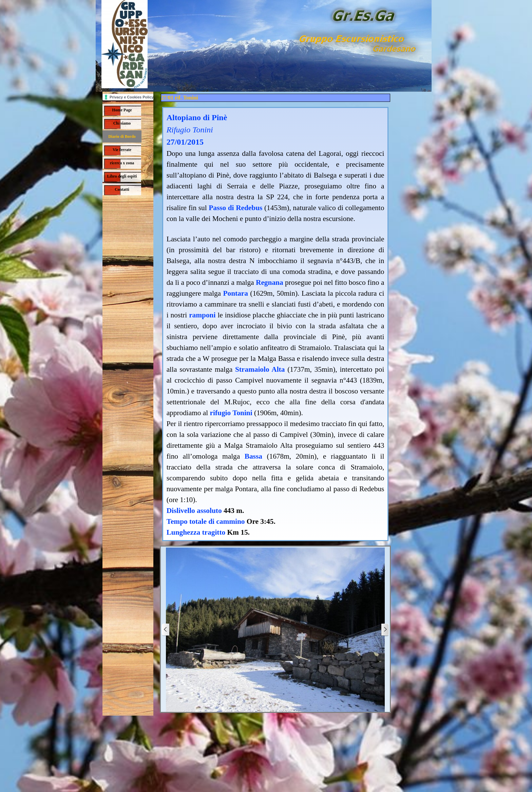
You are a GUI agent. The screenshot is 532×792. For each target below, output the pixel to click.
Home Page (122, 110)
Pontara (235, 293)
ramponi (202, 315)
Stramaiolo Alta (260, 369)
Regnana (270, 282)
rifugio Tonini (231, 413)
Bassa (253, 456)
